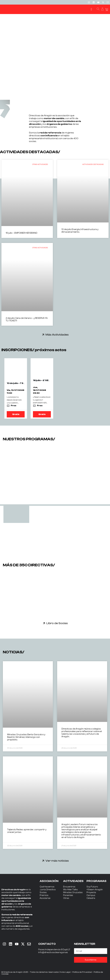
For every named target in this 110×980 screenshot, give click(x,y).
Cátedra (91, 898)
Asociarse (45, 898)
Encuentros (69, 887)
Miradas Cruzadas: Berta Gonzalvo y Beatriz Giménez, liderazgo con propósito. (26, 737)
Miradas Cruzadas (73, 892)
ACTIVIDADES (73, 881)
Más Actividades (57, 335)
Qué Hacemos (47, 887)
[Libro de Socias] (44, 623)
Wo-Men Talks (70, 890)
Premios (44, 895)
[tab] (16, 514)
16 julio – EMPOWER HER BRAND (21, 233)
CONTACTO (47, 944)
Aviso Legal (65, 972)
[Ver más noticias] (43, 861)
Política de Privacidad (82, 972)
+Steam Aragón (95, 890)
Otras (66, 898)
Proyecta (91, 892)
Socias (43, 892)
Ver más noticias (57, 861)
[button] (91, 9)
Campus (91, 895)
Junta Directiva (48, 890)
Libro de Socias (57, 623)
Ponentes (68, 895)
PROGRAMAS (96, 881)
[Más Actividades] (43, 335)
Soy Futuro (92, 887)
